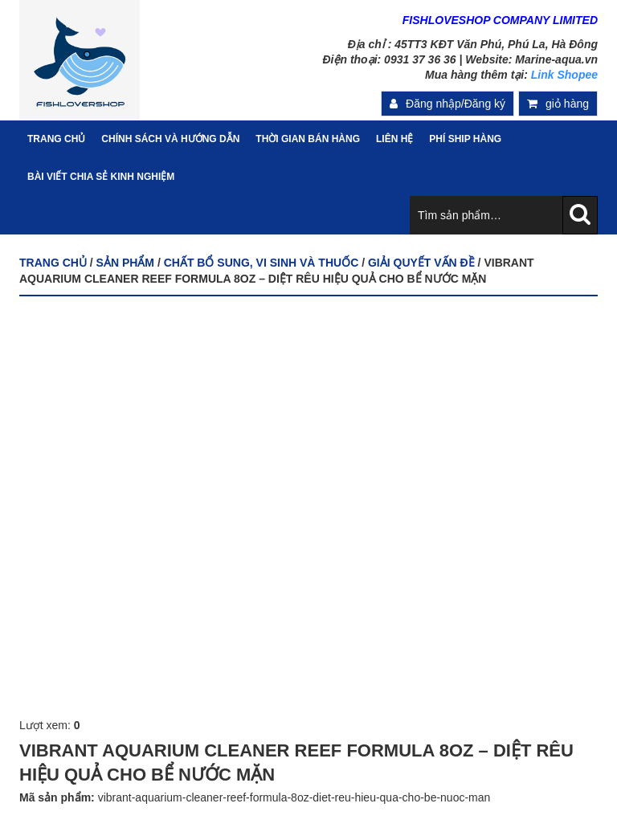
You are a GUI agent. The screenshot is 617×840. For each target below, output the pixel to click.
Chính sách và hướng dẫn (170, 139)
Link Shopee (564, 75)
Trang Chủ (56, 139)
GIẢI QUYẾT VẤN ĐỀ (421, 263)
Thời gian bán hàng (308, 139)
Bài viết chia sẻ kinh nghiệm (101, 177)
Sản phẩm (125, 263)
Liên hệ (394, 139)
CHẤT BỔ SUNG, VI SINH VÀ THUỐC (262, 263)
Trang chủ (53, 263)
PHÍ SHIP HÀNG (465, 139)
